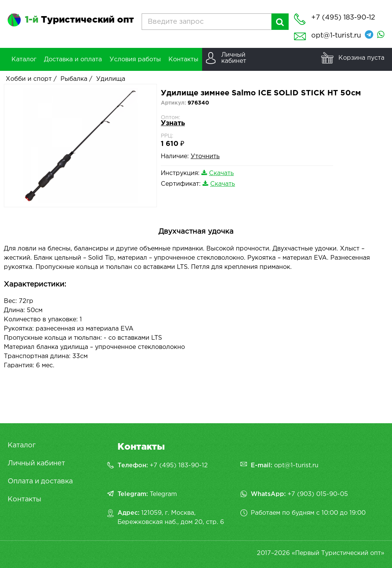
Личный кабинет (36, 463)
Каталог (22, 445)
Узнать (173, 123)
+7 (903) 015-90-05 (318, 494)
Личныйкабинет (234, 58)
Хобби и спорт (29, 79)
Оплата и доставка (40, 481)
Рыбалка (74, 79)
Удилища (111, 79)
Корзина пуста (361, 58)
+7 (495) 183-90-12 (179, 466)
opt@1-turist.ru (336, 36)
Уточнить (205, 156)
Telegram (163, 494)
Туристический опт (79, 20)
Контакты (24, 499)
